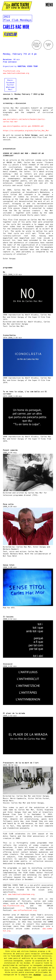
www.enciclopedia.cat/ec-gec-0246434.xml (23, 126)
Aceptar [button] (37, 975)
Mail (10, 89)
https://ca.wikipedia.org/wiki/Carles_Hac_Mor (26, 131)
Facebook (10, 83)
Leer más (48, 975)
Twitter (10, 85)
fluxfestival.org (11, 71)
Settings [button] (28, 977)
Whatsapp (10, 87)
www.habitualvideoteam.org (16, 73)
